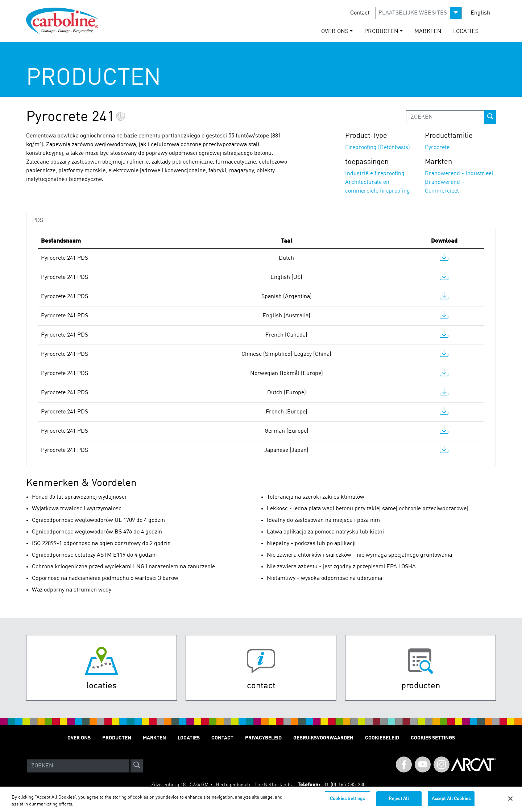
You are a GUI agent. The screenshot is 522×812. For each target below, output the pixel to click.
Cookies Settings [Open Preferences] (433, 738)
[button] (419, 13)
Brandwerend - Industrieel (459, 174)
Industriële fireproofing (375, 174)
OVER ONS (79, 738)
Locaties (466, 32)
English (480, 13)
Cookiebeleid (382, 738)
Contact (360, 13)
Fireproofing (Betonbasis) (378, 148)
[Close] (510, 802)
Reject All (399, 802)
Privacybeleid (263, 738)
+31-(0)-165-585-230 (343, 785)
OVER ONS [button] (335, 32)
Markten (428, 32)
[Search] (78, 766)
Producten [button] (381, 32)
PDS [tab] (38, 220)
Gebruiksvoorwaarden (323, 738)
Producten (117, 738)
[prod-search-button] (490, 117)
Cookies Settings (347, 802)
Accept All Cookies (451, 802)
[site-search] (137, 766)
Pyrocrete (437, 148)
